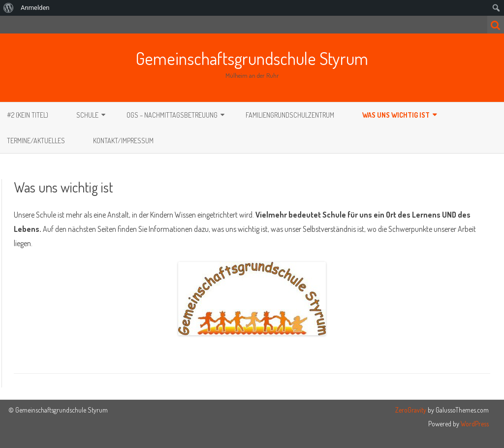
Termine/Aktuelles (36, 141)
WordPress (474, 424)
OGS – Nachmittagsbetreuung (172, 115)
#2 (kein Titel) (28, 115)
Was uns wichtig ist (396, 115)
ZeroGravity (411, 410)
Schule (87, 115)
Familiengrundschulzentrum (290, 115)
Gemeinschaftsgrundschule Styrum (252, 58)
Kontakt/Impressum (123, 141)
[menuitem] (9, 8)
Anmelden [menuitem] (35, 8)
